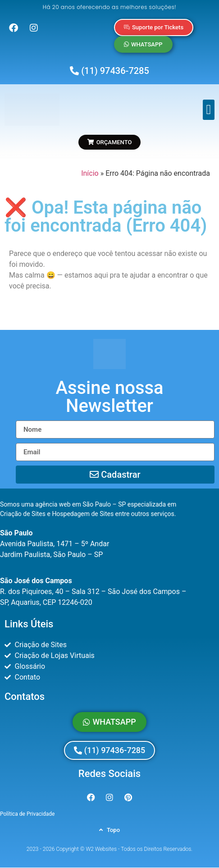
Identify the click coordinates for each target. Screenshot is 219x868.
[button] (209, 110)
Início (90, 173)
